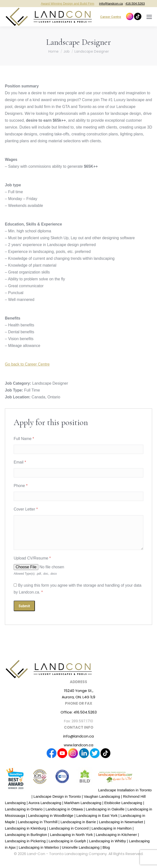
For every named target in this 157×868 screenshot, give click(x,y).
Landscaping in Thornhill (38, 822)
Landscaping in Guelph (67, 841)
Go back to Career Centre (27, 364)
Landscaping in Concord (69, 828)
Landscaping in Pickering (25, 841)
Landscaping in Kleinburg (25, 828)
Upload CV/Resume (32, 558)
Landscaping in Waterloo (39, 847)
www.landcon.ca (78, 745)
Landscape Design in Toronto (57, 796)
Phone (21, 486)
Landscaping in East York (97, 815)
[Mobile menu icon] (149, 17)
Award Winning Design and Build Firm (68, 4)
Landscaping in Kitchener (116, 835)
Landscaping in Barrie (78, 822)
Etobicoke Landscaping (123, 803)
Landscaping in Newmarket (121, 822)
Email (20, 462)
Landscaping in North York (71, 835)
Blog (106, 847)
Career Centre (111, 17)
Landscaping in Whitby (108, 841)
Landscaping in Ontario (24, 809)
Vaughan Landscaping (102, 796)
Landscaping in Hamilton (112, 828)
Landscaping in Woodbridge (51, 815)
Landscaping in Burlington (26, 835)
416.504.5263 (135, 4)
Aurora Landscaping (45, 803)
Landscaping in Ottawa (64, 809)
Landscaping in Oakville (105, 809)
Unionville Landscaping (81, 847)
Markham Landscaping (83, 803)
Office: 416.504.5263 (79, 712)
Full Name (24, 439)
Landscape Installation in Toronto (125, 790)
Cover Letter (26, 509)
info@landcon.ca (111, 4)
